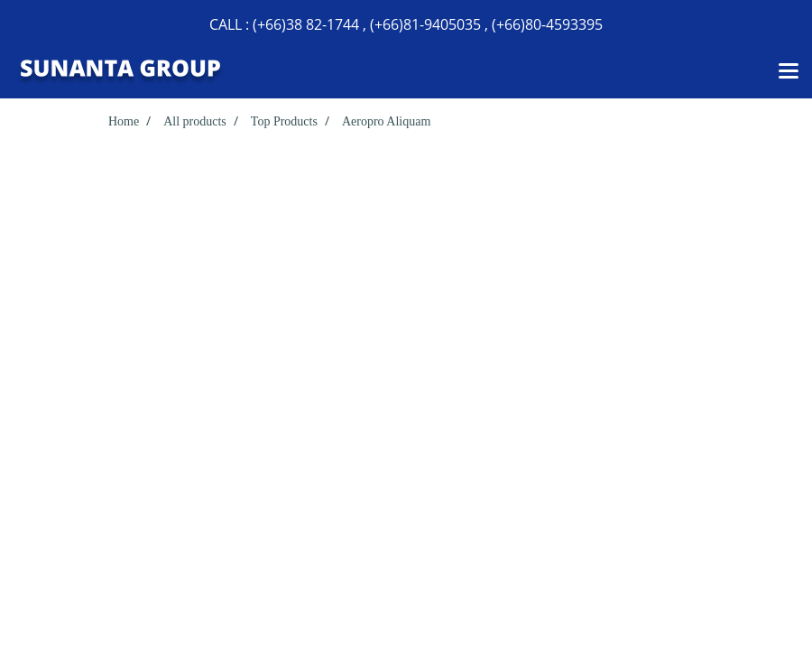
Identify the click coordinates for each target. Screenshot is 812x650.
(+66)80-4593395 (547, 24)
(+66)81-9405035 (425, 24)
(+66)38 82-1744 (306, 24)
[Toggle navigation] (789, 72)
